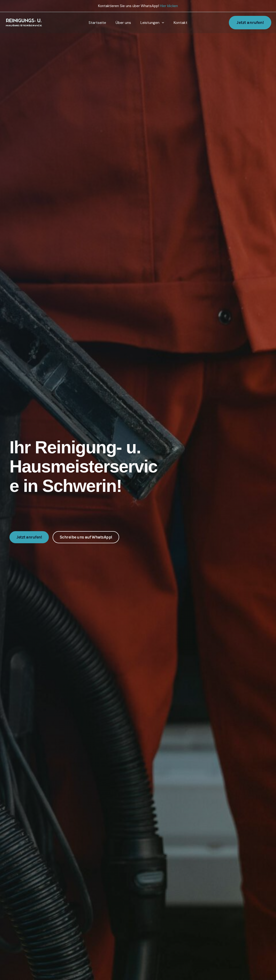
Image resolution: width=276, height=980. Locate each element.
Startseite (100, 23)
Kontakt (178, 23)
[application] (161, 23)
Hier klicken (169, 6)
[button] (250, 23)
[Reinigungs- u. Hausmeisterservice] (25, 22)
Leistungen (151, 23)
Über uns (124, 23)
